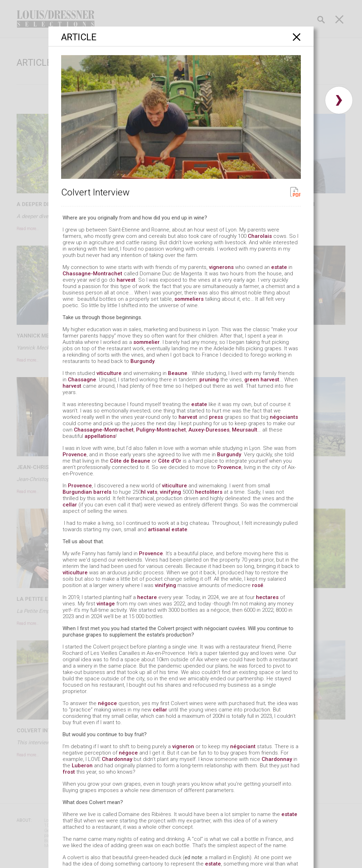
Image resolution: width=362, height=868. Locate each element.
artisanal (159, 529)
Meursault (245, 430)
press (216, 417)
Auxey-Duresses (209, 430)
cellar (70, 505)
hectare (147, 597)
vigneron (183, 746)
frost (69, 772)
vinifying (170, 492)
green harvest (262, 380)
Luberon (82, 766)
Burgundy (142, 361)
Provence (75, 454)
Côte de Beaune (130, 461)
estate (279, 267)
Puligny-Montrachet (161, 430)
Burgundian (77, 492)
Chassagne (82, 380)
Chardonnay (117, 759)
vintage (106, 604)
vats (152, 492)
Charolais (260, 236)
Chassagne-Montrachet (92, 274)
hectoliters (209, 492)
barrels (102, 492)
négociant (243, 746)
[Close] (297, 37)
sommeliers (189, 299)
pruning (209, 380)
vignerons (221, 267)
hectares (267, 597)
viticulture (109, 373)
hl (143, 492)
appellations (100, 436)
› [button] (339, 100)
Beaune (178, 373)
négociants (284, 417)
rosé (258, 585)
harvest (126, 280)
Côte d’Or (170, 461)
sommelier (147, 342)
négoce (107, 703)
